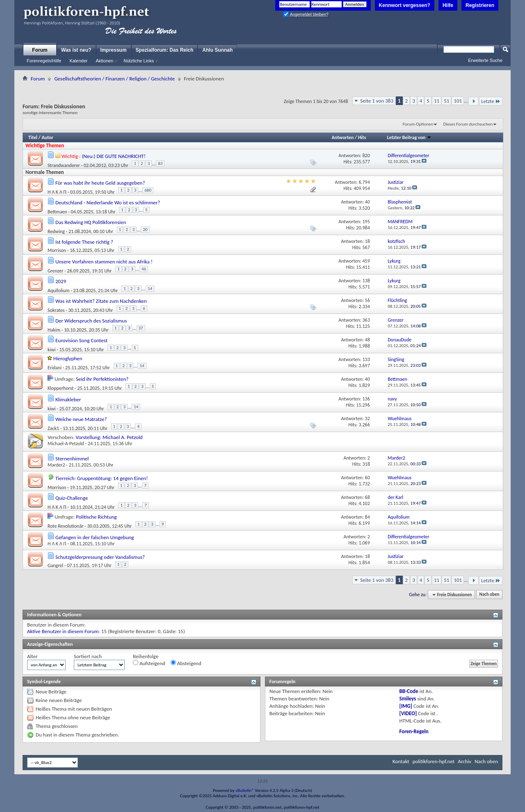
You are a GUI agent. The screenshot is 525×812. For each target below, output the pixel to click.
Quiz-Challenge (72, 498)
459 (366, 261)
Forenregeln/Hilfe (44, 61)
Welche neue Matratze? (81, 419)
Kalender (78, 61)
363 (366, 320)
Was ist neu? (76, 50)
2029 (61, 281)
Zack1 (53, 428)
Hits (362, 137)
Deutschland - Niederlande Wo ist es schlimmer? (108, 202)
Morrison (57, 250)
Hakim (54, 329)
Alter (32, 656)
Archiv (465, 761)
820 (366, 156)
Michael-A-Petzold (66, 444)
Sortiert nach (88, 656)
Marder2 (56, 465)
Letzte (491, 101)
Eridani (55, 367)
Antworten (343, 137)
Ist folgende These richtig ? (84, 242)
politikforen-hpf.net (434, 761)
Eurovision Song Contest (81, 340)
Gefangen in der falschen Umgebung (95, 537)
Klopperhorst (60, 388)
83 (160, 164)
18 (367, 241)
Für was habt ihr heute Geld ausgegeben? (100, 183)
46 (144, 269)
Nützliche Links (139, 61)
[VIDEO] (408, 713)
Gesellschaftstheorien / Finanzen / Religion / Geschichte (114, 79)
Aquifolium (58, 290)
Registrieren (480, 5)
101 (458, 101)
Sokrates (56, 310)
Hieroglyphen (68, 358)
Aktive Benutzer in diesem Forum (63, 631)
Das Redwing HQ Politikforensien (91, 222)
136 (366, 399)
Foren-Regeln (414, 731)
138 (366, 281)
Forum (40, 50)
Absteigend (186, 663)
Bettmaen (57, 211)
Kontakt (401, 761)
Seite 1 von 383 (377, 101)
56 (367, 300)
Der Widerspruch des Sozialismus (91, 321)
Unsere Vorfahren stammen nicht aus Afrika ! (104, 262)
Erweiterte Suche (485, 60)
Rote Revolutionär (65, 526)
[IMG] (406, 706)
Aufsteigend (149, 663)
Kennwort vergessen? (405, 5)
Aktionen (104, 61)
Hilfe (448, 5)
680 (148, 190)
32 (367, 419)
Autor (47, 137)
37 (141, 328)
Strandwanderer (64, 165)
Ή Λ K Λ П (57, 192)
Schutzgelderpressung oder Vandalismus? (100, 557)
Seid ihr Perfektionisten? (102, 379)
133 (366, 359)
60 (367, 478)
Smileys (408, 699)
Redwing (56, 231)
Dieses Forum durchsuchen (468, 124)
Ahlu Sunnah (217, 50)
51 (446, 101)
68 (367, 497)
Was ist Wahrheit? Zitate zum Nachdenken (101, 301)
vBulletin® (245, 790)
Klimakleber (68, 399)
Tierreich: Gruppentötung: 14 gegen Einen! (102, 478)
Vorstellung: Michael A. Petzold (109, 437)
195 (366, 222)
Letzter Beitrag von (409, 137)
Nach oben (489, 595)
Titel (33, 137)
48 (367, 340)
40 (367, 202)
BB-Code (409, 691)
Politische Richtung (96, 517)
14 (150, 289)
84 (367, 517)
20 (145, 230)
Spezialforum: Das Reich (165, 50)
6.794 (364, 182)
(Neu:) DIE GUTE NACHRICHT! (114, 156)
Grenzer (56, 270)
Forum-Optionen (418, 124)
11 (437, 101)
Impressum (114, 50)
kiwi (52, 349)
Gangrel (55, 565)
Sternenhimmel (72, 459)
